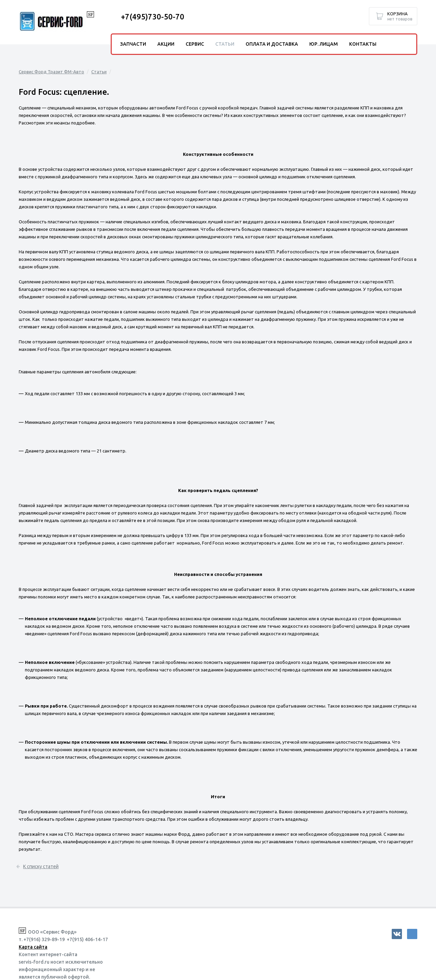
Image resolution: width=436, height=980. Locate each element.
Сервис (195, 44)
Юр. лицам (324, 44)
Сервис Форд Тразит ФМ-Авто (51, 72)
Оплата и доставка (272, 44)
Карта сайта (33, 947)
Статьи (99, 72)
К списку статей (36, 866)
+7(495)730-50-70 (153, 17)
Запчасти (133, 44)
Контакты (363, 44)
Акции (166, 44)
